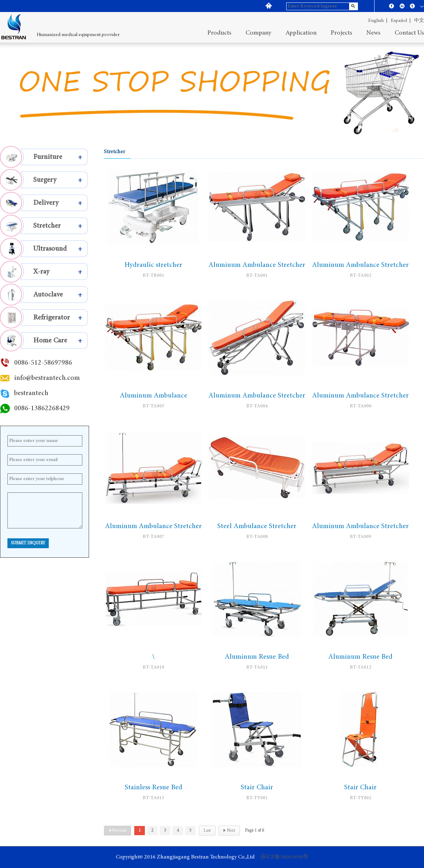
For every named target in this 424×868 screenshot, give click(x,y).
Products (219, 33)
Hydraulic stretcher (153, 265)
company (258, 33)
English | (378, 21)
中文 (419, 21)
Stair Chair (257, 788)
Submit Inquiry (28, 543)
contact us (409, 33)
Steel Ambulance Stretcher (257, 526)
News (373, 33)
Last (207, 831)
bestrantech (31, 393)
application (301, 33)
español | (401, 21)
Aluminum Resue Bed (257, 657)
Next (229, 831)
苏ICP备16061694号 (284, 857)
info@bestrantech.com (47, 378)
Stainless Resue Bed (154, 788)
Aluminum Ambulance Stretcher (257, 265)
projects (341, 33)
